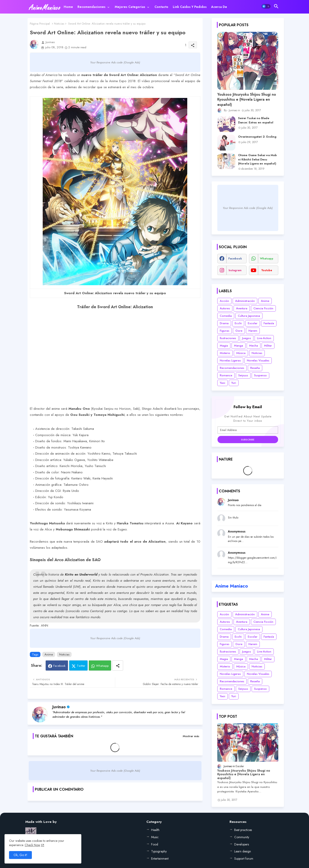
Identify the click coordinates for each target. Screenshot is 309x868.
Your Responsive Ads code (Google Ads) (115, 62)
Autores (225, 308)
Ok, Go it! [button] (20, 855)
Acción (224, 301)
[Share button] (118, 665)
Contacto (161, 7)
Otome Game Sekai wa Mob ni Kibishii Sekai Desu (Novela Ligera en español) (257, 159)
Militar (268, 346)
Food (155, 844)
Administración (245, 301)
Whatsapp (102, 666)
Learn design (243, 851)
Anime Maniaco (231, 586)
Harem (253, 331)
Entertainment (160, 859)
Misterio (225, 353)
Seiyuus (243, 375)
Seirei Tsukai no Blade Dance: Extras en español (256, 120)
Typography (159, 851)
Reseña (255, 368)
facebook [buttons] (235, 259)
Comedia (226, 316)
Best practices (243, 830)
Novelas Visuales (258, 360)
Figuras (225, 331)
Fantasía (269, 323)
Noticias (59, 24)
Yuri (234, 383)
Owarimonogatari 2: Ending (257, 137)
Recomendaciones (91, 7)
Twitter (81, 666)
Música (241, 353)
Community (242, 837)
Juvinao (59, 707)
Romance (226, 375)
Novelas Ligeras (230, 360)
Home (68, 7)
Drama (224, 323)
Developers (242, 844)
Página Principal (40, 24)
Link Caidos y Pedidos (190, 7)
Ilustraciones (228, 338)
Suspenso (260, 375)
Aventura (242, 308)
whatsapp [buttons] (267, 259)
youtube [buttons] (267, 270)
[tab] (68, 7)
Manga (239, 346)
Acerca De (219, 7)
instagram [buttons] (235, 270)
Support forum (244, 859)
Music (155, 837)
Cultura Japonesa (249, 316)
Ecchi (238, 323)
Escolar (253, 323)
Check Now (32, 845)
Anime (49, 654)
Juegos (247, 338)
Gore (239, 331)
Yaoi (222, 383)
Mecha (254, 346)
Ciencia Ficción (263, 308)
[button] (266, 6)
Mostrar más (191, 736)
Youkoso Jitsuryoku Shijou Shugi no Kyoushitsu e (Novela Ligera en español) (247, 100)
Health (155, 830)
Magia (224, 346)
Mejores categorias (130, 7)
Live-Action (264, 338)
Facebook (59, 666)
